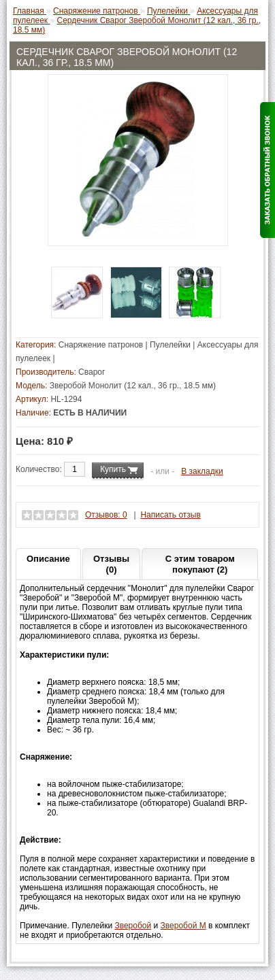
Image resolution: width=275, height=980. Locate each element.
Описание (48, 559)
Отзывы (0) (111, 564)
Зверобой (133, 926)
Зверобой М (183, 926)
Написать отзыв (170, 515)
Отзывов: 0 (106, 515)
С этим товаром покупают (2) (200, 564)
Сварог (92, 372)
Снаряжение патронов (101, 345)
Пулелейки (170, 345)
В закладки (202, 471)
